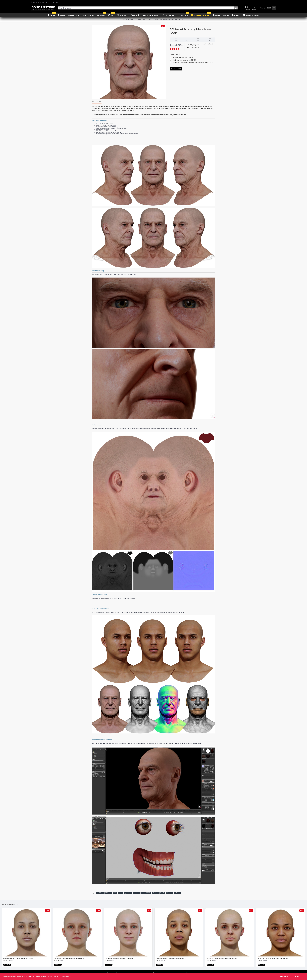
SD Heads (130, 19)
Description (97, 102)
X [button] (276, 976)
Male (115, 890)
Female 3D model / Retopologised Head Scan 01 (19, 956)
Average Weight (146, 890)
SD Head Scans (141, 19)
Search (150, 19)
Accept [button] (297, 976)
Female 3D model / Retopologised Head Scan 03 (120, 956)
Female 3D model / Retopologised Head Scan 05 (222, 956)
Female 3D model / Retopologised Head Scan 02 (69, 956)
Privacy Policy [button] (66, 976)
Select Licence (175, 55)
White (120, 890)
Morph (162, 890)
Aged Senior (128, 890)
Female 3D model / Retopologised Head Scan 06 (273, 956)
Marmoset (169, 890)
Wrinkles (155, 890)
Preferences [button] (284, 976)
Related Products (10, 902)
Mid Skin (136, 890)
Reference (178, 890)
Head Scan (100, 890)
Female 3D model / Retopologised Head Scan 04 (171, 956)
